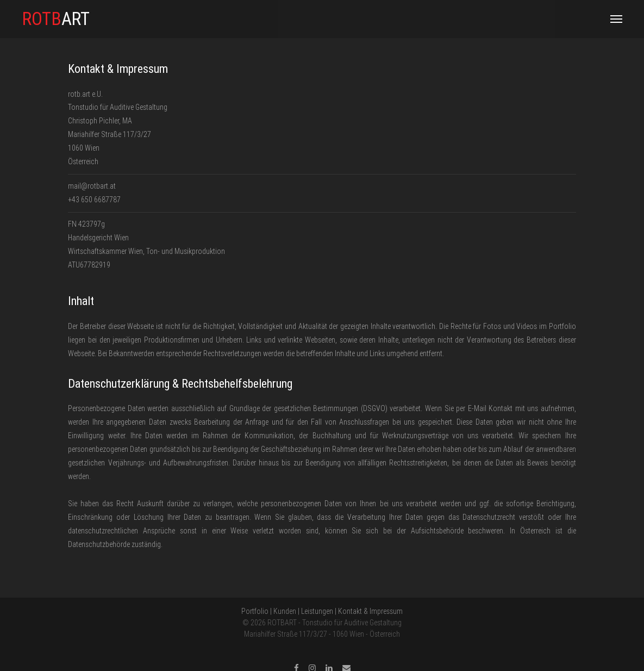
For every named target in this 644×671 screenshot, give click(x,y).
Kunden (285, 611)
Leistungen (317, 611)
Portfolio (255, 611)
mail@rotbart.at (92, 186)
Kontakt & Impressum (370, 611)
